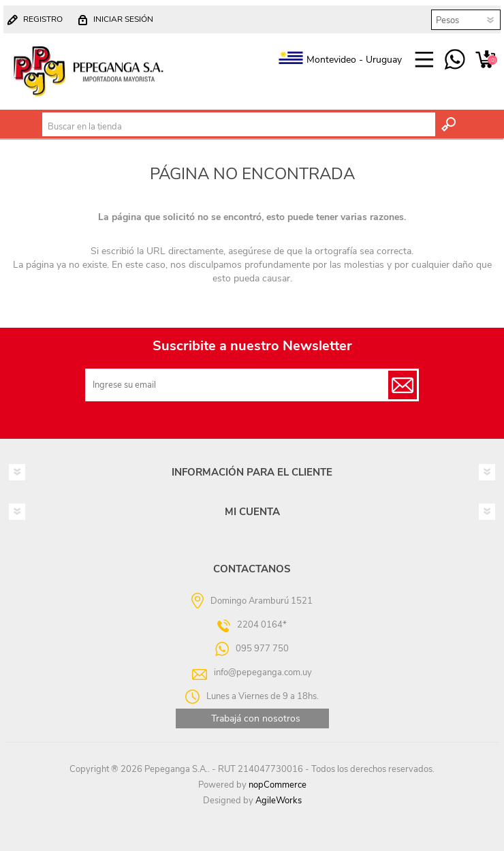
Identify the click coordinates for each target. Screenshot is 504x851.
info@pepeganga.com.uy (263, 672)
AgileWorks (279, 801)
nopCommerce (278, 785)
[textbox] (239, 127)
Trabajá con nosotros (256, 718)
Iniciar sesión (123, 19)
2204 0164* (262, 625)
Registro (43, 19)
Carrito (485, 60)
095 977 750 (455, 60)
